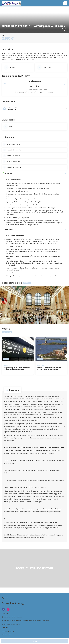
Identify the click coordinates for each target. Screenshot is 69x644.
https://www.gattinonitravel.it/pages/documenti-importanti (24, 538)
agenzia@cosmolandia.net (12, 624)
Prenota (34, 641)
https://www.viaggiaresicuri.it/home (48, 528)
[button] (65, 305)
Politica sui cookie (7, 635)
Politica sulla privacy (8, 631)
